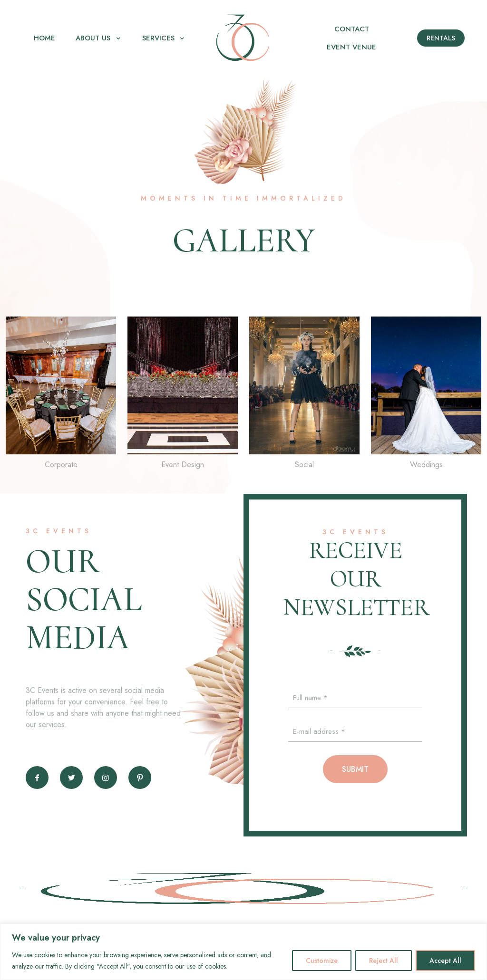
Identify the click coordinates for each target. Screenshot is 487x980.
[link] (61, 396)
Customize (322, 961)
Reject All (384, 961)
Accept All (445, 961)
